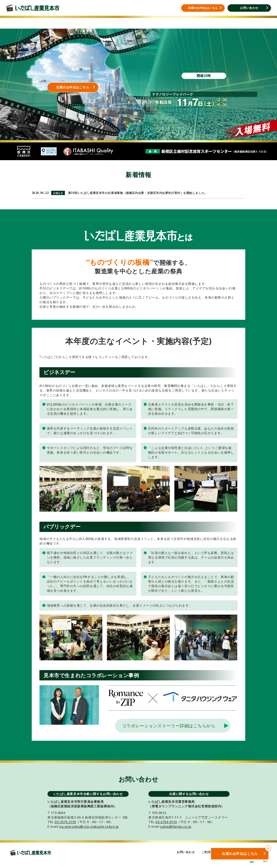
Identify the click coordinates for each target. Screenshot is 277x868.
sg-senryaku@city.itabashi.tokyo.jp (89, 826)
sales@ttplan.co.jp (176, 826)
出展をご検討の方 (59, 21)
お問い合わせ (186, 852)
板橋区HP (258, 860)
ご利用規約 (209, 852)
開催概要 (99, 21)
